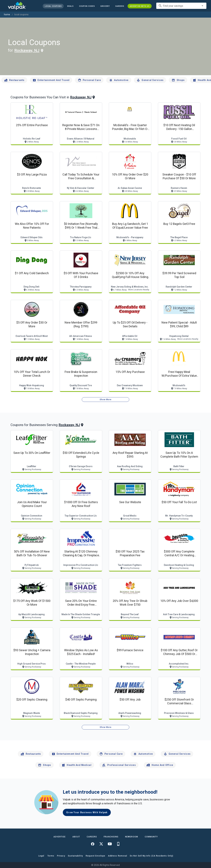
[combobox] (181, 6)
